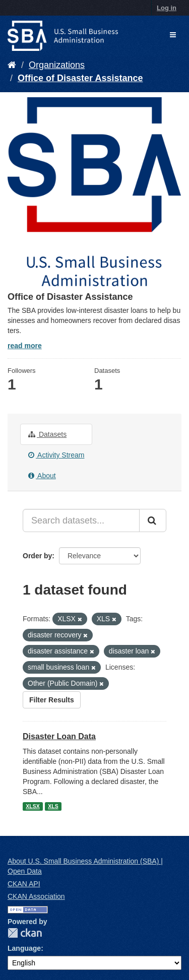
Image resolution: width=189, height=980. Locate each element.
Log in (167, 8)
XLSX (33, 806)
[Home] (12, 65)
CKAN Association (36, 896)
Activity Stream (56, 455)
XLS (53, 806)
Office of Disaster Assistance (80, 78)
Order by (37, 556)
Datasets (47, 434)
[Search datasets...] (81, 520)
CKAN (25, 933)
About (42, 476)
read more (25, 346)
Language (24, 948)
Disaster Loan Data (59, 736)
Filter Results (52, 700)
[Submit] (153, 520)
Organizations (57, 65)
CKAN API (24, 884)
